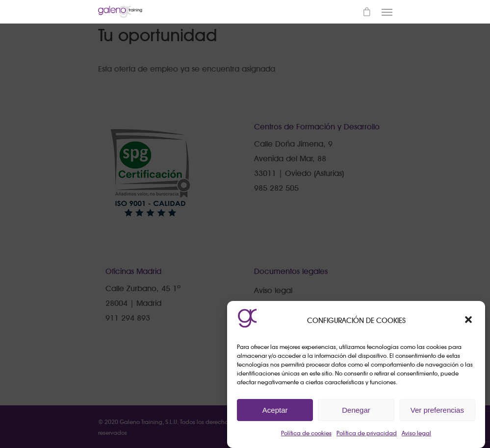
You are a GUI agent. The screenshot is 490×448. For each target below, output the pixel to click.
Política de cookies (306, 433)
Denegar (356, 410)
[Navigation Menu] (387, 12)
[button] (469, 321)
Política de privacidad (367, 433)
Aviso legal (416, 433)
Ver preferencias (437, 410)
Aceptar (275, 410)
